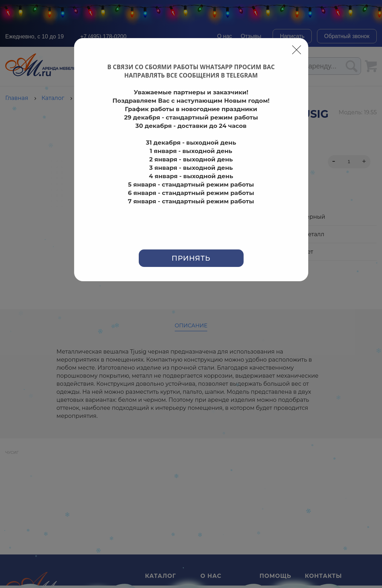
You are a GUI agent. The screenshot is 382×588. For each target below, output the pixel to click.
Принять (191, 258)
